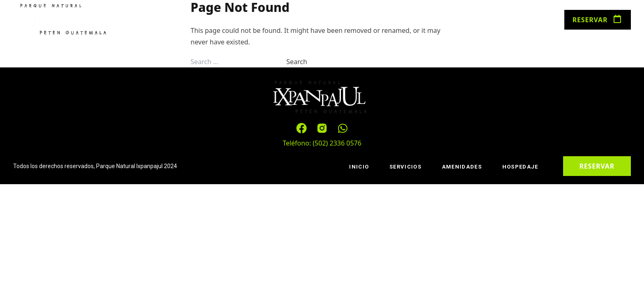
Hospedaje (303, 20)
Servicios (196, 20)
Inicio (154, 20)
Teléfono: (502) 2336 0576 (322, 143)
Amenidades (248, 20)
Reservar (598, 20)
